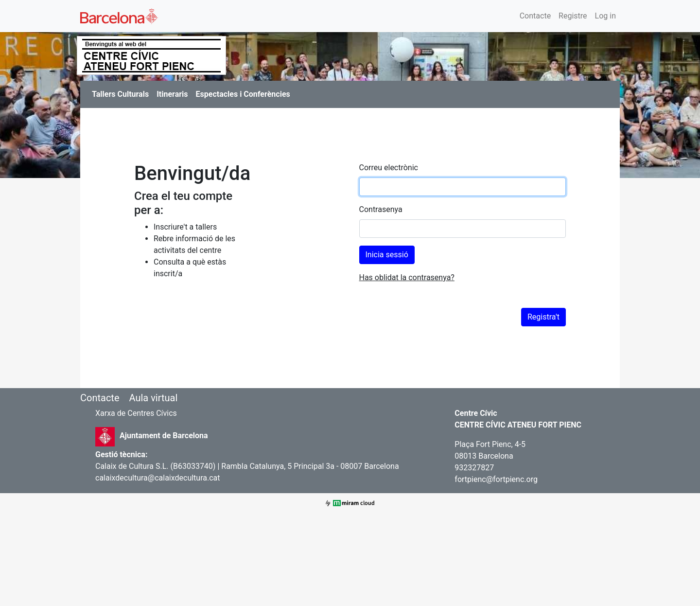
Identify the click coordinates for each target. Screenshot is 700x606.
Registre (573, 16)
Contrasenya (381, 209)
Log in (605, 16)
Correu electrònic (389, 168)
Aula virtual (153, 398)
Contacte (535, 16)
